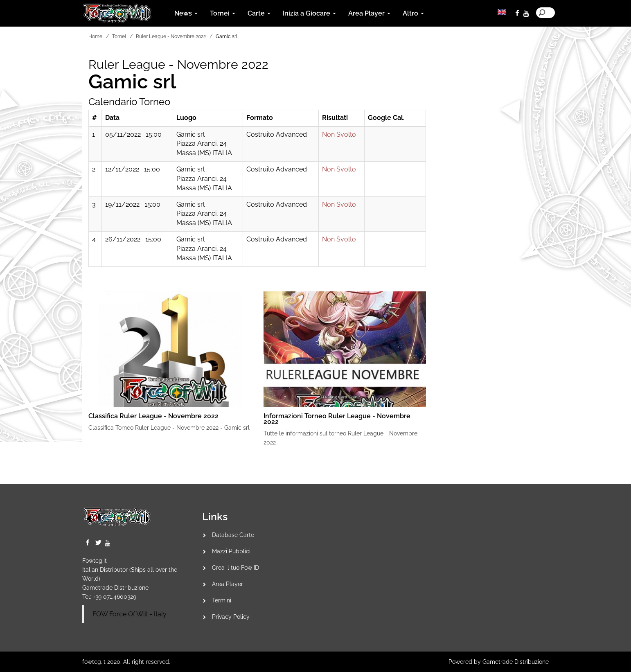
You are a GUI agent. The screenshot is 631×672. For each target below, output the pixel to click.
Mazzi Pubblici (231, 551)
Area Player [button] (369, 13)
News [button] (186, 13)
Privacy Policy (231, 617)
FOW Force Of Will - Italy (130, 614)
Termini (222, 600)
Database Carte (233, 535)
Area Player (228, 584)
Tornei (119, 36)
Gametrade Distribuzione (115, 588)
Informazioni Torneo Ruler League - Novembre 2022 (337, 419)
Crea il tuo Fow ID (235, 568)
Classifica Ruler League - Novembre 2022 (153, 416)
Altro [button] (413, 13)
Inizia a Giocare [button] (309, 13)
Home (95, 36)
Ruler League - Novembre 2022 (171, 36)
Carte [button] (259, 13)
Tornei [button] (223, 13)
